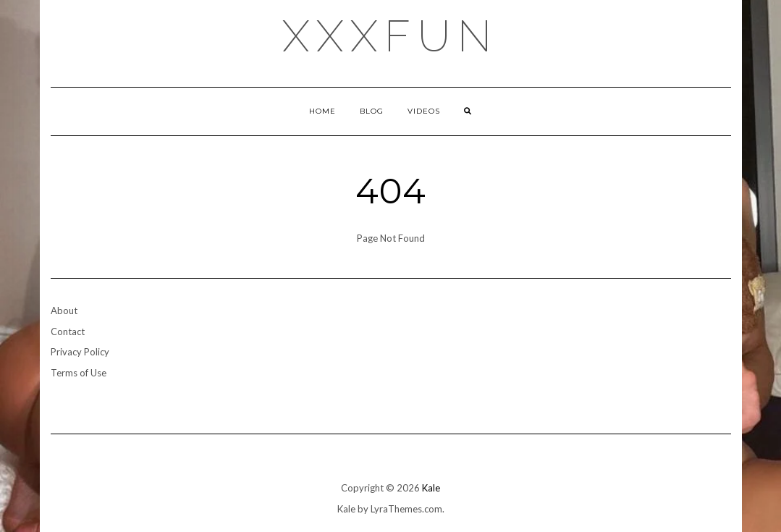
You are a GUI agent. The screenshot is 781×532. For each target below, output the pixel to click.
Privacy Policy (80, 352)
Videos (424, 111)
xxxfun (390, 36)
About (64, 311)
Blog (372, 111)
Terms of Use (79, 373)
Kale (431, 488)
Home (322, 111)
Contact (68, 332)
